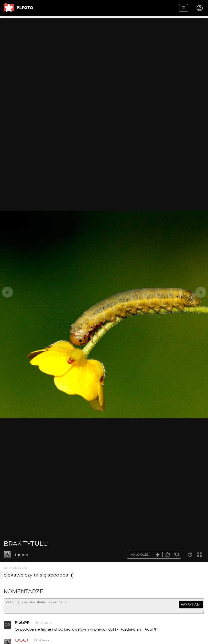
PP (7, 627)
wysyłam (191, 605)
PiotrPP (22, 625)
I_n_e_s (22, 555)
